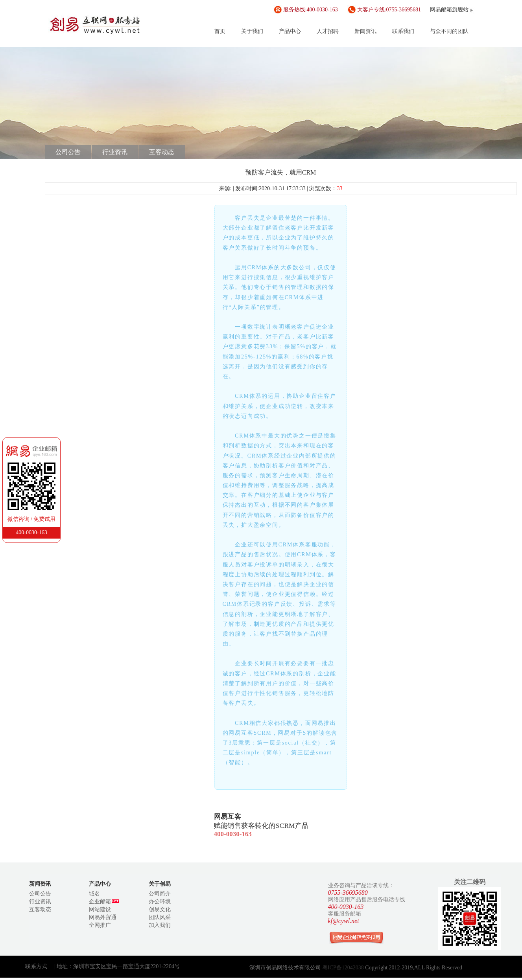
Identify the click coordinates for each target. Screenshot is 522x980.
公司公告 (68, 152)
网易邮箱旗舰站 (449, 10)
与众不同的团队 (449, 31)
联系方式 (36, 966)
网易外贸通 (103, 917)
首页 (220, 31)
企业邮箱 (104, 902)
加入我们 (160, 925)
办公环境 (160, 902)
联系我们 (403, 31)
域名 (94, 894)
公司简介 (160, 894)
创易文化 (160, 909)
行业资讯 (115, 152)
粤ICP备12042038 (344, 968)
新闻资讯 (365, 31)
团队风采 (160, 917)
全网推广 (100, 925)
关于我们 (252, 31)
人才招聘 (328, 31)
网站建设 (100, 909)
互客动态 (162, 152)
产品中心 (290, 31)
